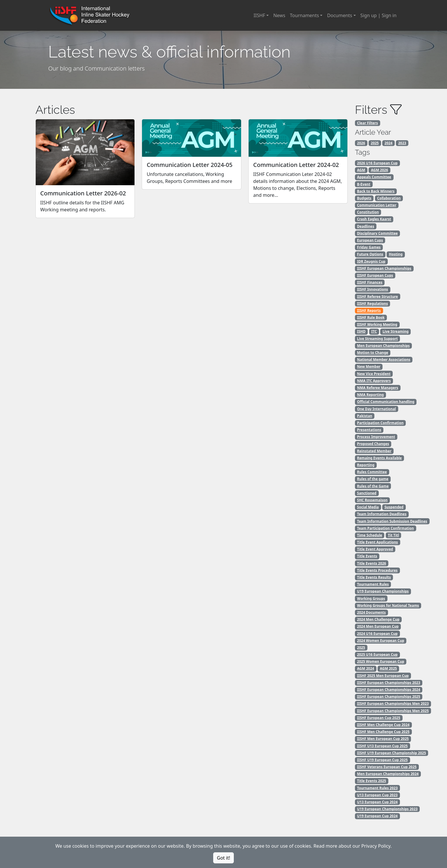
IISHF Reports (369, 310)
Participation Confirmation (380, 423)
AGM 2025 (388, 668)
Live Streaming (395, 331)
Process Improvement (376, 437)
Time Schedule (369, 535)
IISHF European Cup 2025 (379, 718)
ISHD (361, 331)
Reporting (366, 465)
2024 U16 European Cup (377, 634)
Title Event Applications (377, 542)
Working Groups (371, 598)
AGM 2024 (366, 668)
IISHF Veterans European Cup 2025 (387, 767)
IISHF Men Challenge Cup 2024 (383, 725)
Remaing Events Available (379, 458)
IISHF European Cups (375, 275)
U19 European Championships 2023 (387, 809)
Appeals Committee (374, 177)
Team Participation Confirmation (385, 528)
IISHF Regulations (372, 304)
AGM (361, 170)
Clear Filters (367, 123)
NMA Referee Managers (378, 388)
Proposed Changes (373, 444)
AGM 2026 (379, 170)
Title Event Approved (375, 549)
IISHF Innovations (372, 289)
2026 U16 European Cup (377, 163)
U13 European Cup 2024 (377, 802)
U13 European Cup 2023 (377, 795)
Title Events (367, 556)
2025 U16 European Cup (377, 654)
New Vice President (374, 374)
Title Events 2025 (371, 781)
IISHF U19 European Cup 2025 (382, 760)
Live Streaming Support (377, 339)
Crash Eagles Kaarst (374, 219)
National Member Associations (384, 360)
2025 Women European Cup (380, 661)
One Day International (376, 409)
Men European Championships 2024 (388, 774)
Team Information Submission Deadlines (392, 521)
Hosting (396, 254)
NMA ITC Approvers (374, 381)
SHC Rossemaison (372, 500)
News (279, 15)
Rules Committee (372, 472)
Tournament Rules (373, 584)
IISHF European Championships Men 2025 (393, 711)
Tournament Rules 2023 (377, 788)
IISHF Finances (370, 282)
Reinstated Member (374, 451)
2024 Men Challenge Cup (378, 619)
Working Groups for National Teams (388, 605)
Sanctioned (367, 493)
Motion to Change (372, 353)
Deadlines (366, 226)
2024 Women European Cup (380, 641)
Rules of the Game (373, 486)
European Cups (370, 240)
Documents (340, 15)
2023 (402, 143)
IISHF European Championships (384, 268)
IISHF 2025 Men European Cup (383, 676)
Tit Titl (393, 535)
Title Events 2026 (371, 563)
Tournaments (304, 15)
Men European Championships (383, 346)
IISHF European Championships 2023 (388, 683)
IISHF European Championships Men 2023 (393, 704)
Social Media (368, 507)
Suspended (394, 507)
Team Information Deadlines (382, 514)
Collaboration (389, 198)
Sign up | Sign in (378, 15)
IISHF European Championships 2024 (388, 690)
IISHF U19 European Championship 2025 (391, 753)
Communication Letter (377, 205)
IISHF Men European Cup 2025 (383, 739)
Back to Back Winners (376, 191)
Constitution (368, 212)
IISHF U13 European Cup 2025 (382, 746)
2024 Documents (371, 612)
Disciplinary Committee (377, 233)
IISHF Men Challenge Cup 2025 (383, 732)
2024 (388, 143)
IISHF (259, 15)
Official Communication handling (386, 402)
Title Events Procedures (377, 570)
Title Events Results (374, 577)
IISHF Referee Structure (377, 297)
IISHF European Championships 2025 (388, 697)
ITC (374, 331)
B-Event (364, 184)
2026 (361, 143)
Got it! (223, 858)
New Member (369, 367)
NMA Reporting (370, 395)
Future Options (370, 254)
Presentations (369, 430)
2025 (375, 143)
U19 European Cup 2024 (377, 816)
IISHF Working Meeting (377, 324)
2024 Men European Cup (378, 626)
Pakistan (365, 416)
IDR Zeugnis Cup (371, 261)
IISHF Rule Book (371, 317)
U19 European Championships (383, 591)
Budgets (364, 198)
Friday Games (369, 247)
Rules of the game (373, 479)
